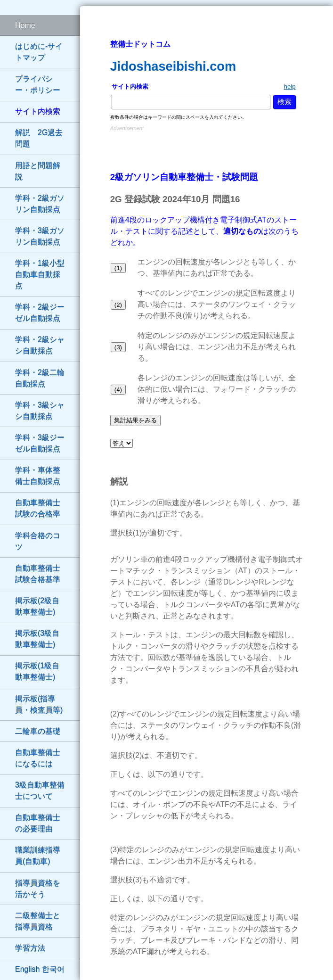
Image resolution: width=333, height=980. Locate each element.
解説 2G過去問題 (39, 138)
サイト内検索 (38, 111)
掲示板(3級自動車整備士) (37, 639)
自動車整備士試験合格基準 (38, 574)
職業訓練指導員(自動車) (38, 856)
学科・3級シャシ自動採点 (40, 411)
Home (25, 25)
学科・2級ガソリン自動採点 (40, 204)
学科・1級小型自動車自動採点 (40, 275)
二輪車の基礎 (38, 731)
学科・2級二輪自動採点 (40, 378)
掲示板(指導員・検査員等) (39, 704)
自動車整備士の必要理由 (38, 823)
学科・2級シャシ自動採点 (40, 345)
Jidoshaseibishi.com (173, 66)
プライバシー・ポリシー (38, 85)
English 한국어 (40, 969)
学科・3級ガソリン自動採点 (40, 236)
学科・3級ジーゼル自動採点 (40, 443)
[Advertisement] (207, 148)
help (289, 86)
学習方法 (30, 948)
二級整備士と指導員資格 (38, 921)
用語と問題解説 (38, 171)
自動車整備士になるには (38, 758)
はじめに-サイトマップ (39, 52)
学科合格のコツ (38, 541)
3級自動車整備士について (40, 791)
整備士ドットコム (140, 44)
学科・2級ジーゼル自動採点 (40, 313)
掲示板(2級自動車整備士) (37, 606)
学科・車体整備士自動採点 (38, 476)
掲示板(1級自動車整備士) (37, 671)
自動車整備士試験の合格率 (38, 508)
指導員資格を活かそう (38, 889)
